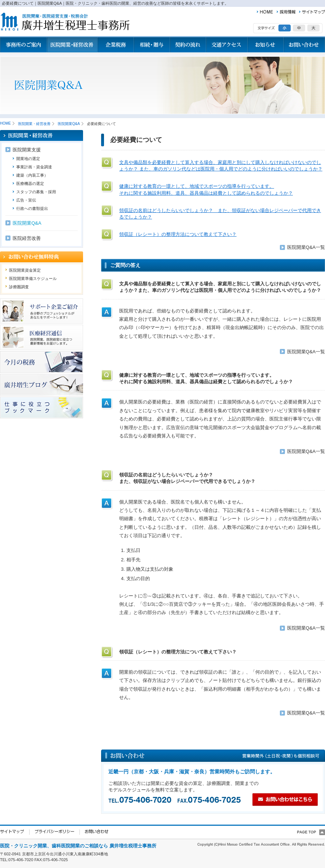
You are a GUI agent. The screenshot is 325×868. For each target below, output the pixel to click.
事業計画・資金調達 (34, 167)
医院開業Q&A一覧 (306, 247)
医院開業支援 (27, 150)
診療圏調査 (19, 287)
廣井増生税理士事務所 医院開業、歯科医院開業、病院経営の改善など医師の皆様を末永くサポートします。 (65, 22)
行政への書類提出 (32, 208)
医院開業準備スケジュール (33, 278)
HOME (5, 123)
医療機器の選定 (30, 183)
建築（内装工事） (32, 175)
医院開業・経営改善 (34, 124)
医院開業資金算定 (25, 270)
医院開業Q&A (69, 124)
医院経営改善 (27, 238)
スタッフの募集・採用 (36, 192)
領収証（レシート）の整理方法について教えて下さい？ (178, 234)
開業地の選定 (28, 159)
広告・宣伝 (26, 200)
